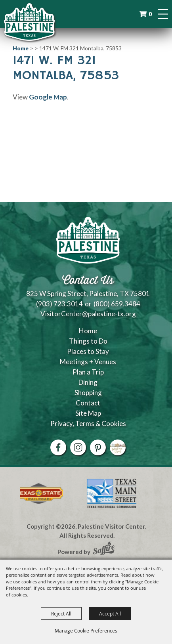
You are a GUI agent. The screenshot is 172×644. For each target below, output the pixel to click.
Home (21, 48)
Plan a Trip (88, 372)
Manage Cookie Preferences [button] (86, 631)
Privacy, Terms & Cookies (88, 423)
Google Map (48, 97)
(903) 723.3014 (59, 304)
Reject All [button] (61, 613)
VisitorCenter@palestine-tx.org (88, 314)
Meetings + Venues (88, 362)
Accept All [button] (110, 613)
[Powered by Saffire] (104, 549)
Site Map (88, 413)
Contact (88, 403)
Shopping (88, 393)
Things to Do (88, 341)
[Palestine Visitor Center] (29, 22)
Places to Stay (88, 351)
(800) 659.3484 (117, 304)
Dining (88, 382)
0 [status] (150, 14)
